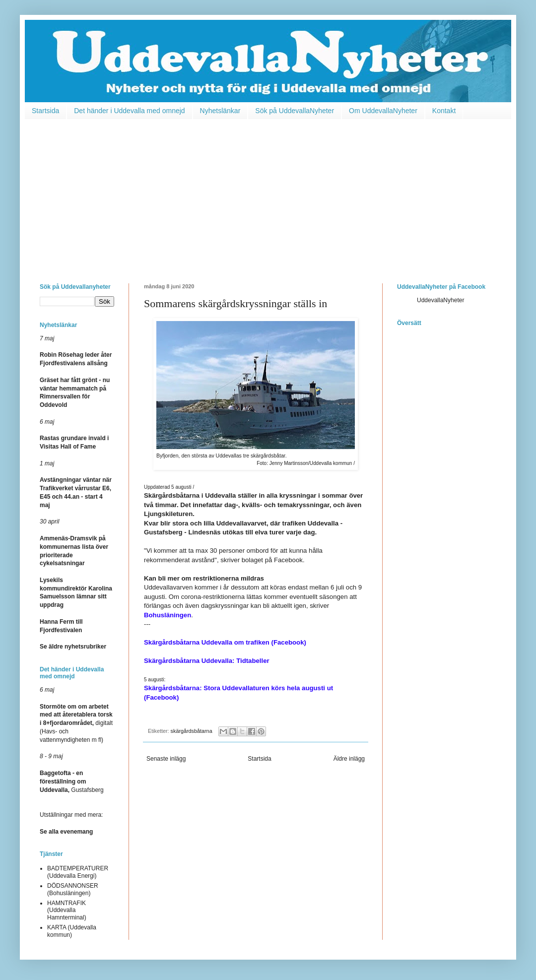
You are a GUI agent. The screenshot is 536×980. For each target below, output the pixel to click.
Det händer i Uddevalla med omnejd (129, 111)
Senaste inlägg (166, 759)
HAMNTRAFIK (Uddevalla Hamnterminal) (67, 910)
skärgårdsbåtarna (192, 731)
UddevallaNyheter (440, 300)
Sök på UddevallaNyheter (295, 111)
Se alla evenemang (66, 832)
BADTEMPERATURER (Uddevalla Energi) (78, 872)
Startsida (45, 111)
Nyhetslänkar (220, 111)
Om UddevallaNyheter (383, 111)
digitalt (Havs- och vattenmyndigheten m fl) (76, 723)
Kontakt (444, 111)
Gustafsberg (72, 782)
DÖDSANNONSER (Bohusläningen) (73, 889)
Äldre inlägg (349, 759)
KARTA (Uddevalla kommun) (72, 931)
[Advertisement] (268, 194)
